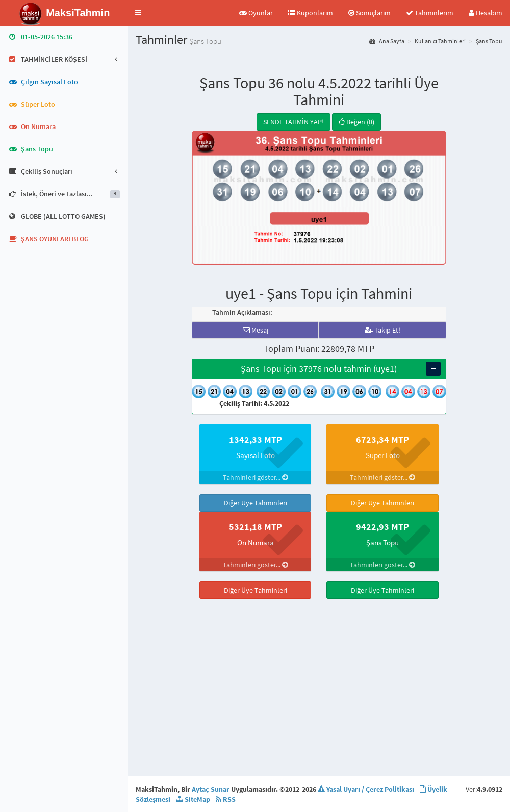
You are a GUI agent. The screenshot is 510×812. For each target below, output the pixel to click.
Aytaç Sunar (211, 774)
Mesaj (256, 330)
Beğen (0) (356, 122)
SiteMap (193, 784)
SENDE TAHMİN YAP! (294, 122)
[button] (138, 13)
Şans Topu (489, 41)
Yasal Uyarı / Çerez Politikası (366, 774)
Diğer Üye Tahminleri (256, 503)
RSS (226, 784)
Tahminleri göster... (256, 477)
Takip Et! (382, 330)
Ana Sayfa (387, 41)
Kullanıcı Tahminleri (440, 41)
